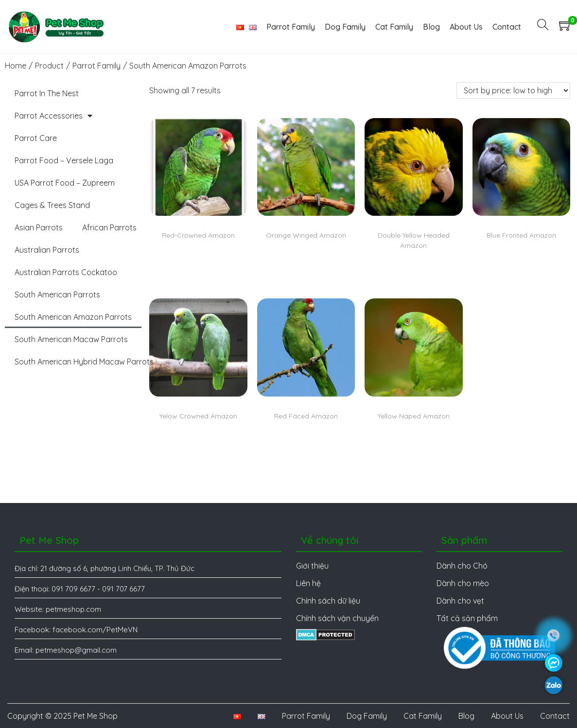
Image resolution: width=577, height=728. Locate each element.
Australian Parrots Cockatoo (66, 272)
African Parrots (109, 227)
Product (49, 66)
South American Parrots (57, 295)
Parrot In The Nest (47, 93)
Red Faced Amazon (306, 416)
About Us (507, 716)
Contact (555, 716)
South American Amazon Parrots (73, 317)
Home (16, 66)
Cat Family (423, 716)
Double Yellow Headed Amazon (414, 240)
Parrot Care (36, 138)
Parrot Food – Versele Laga (64, 160)
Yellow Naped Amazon (414, 416)
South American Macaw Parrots (71, 339)
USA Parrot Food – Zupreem (65, 183)
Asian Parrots (39, 227)
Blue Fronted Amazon (521, 235)
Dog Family (367, 716)
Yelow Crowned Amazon (198, 416)
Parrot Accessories (53, 116)
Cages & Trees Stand (52, 205)
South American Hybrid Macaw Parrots (84, 362)
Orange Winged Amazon (306, 235)
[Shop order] (513, 90)
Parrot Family (96, 66)
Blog (466, 716)
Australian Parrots (47, 250)
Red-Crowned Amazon (198, 235)
